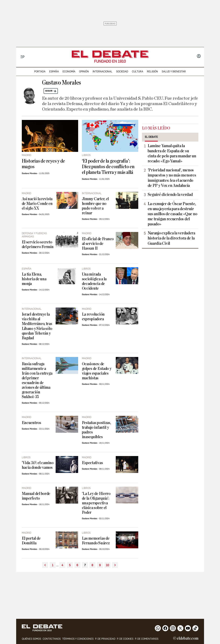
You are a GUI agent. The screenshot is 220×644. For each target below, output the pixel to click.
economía (69, 72)
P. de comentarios (147, 639)
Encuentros (31, 423)
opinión (84, 72)
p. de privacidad (105, 639)
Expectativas (92, 463)
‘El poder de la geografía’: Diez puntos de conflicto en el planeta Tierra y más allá (108, 167)
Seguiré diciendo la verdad (170, 195)
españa (54, 72)
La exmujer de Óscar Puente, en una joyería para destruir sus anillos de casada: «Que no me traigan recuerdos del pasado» (172, 214)
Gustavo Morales (29, 173)
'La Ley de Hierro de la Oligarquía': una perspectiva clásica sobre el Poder (96, 503)
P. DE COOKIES (125, 639)
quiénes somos (31, 639)
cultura (138, 72)
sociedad (122, 72)
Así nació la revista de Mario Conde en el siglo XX (37, 204)
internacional (102, 72)
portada (40, 72)
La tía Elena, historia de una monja (34, 279)
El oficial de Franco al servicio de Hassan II (98, 244)
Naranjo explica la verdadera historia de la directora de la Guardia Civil (171, 238)
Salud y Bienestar (174, 72)
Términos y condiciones (78, 639)
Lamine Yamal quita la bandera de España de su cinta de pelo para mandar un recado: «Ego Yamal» (172, 153)
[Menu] (23, 57)
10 (107, 565)
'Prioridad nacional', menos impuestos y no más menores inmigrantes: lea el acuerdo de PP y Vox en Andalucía (172, 178)
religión (152, 72)
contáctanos (52, 639)
